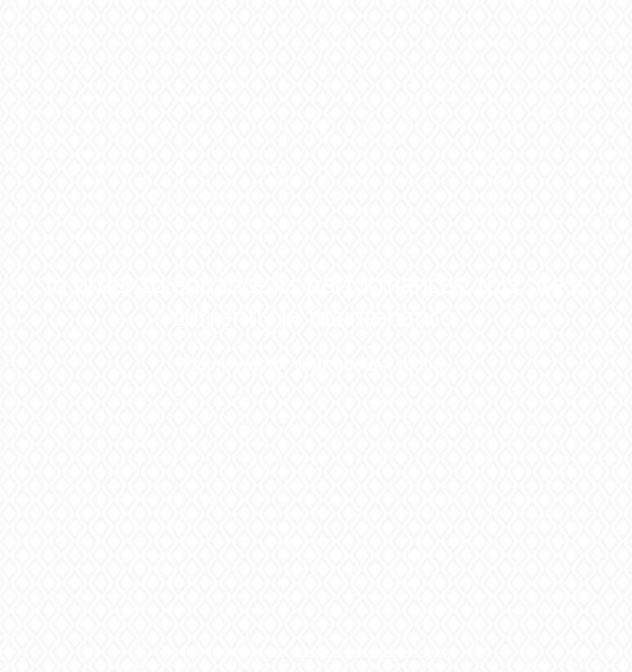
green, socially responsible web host (351, 651)
